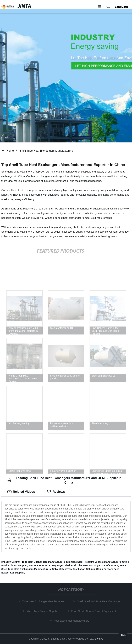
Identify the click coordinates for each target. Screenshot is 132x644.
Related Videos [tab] (21, 492)
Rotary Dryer (56, 565)
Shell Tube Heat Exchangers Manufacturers (46, 151)
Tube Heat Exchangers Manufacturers (43, 562)
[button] (100, 7)
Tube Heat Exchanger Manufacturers (44, 601)
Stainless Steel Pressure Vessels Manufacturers (93, 562)
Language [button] (122, 7)
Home (10, 151)
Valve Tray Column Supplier (43, 611)
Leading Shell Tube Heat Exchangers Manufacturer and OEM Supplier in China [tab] (64, 480)
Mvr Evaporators (38, 565)
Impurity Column (11, 562)
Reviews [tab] (56, 492)
